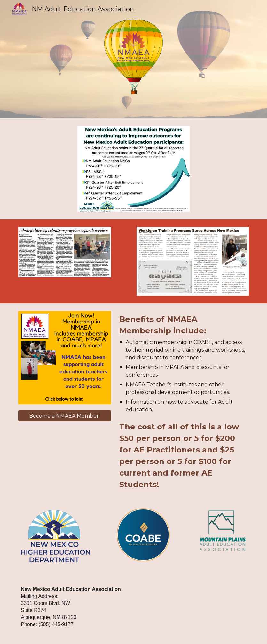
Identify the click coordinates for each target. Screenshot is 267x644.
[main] (183, 402)
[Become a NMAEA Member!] (64, 416)
